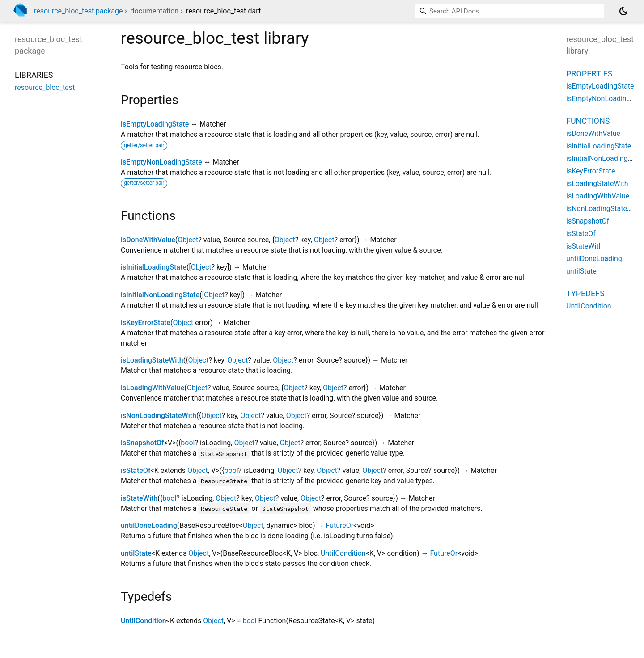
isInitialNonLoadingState (160, 295)
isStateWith (139, 498)
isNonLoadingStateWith (159, 415)
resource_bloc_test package (78, 11)
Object (188, 240)
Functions (588, 121)
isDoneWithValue (148, 240)
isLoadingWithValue (153, 388)
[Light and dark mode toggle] (623, 11)
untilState (136, 553)
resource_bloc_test (45, 87)
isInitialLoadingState (154, 267)
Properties (589, 74)
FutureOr (340, 525)
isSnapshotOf (142, 443)
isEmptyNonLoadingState (161, 162)
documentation (154, 11)
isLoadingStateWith (152, 360)
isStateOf (136, 470)
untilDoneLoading (149, 525)
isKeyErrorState (146, 323)
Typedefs (585, 293)
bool (188, 443)
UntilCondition (343, 553)
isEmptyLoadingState (155, 124)
